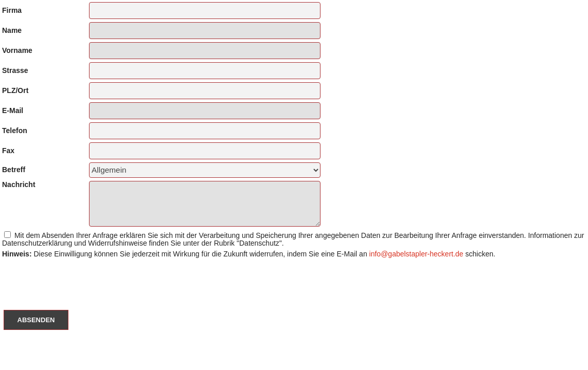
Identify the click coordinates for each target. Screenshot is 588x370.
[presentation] (78, 280)
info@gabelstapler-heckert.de (416, 254)
